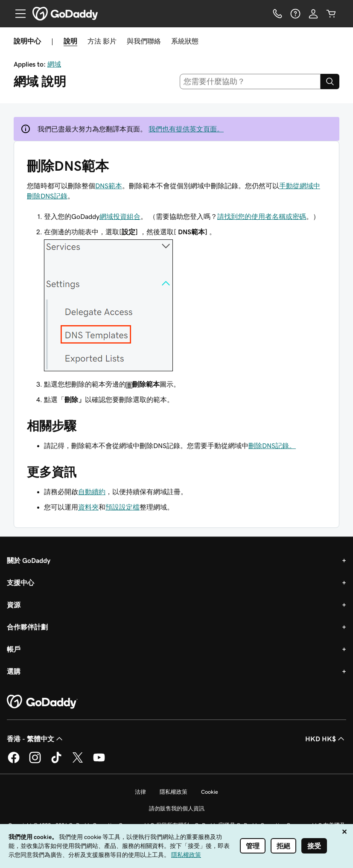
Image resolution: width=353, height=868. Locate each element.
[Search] (330, 82)
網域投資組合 (120, 216)
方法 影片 (102, 41)
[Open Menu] (17, 14)
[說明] (295, 14)
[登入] (313, 14)
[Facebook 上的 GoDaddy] (14, 762)
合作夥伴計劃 (27, 627)
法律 (140, 792)
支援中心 (20, 583)
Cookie (210, 792)
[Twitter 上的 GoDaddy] (78, 762)
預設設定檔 (123, 507)
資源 (14, 605)
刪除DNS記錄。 (272, 446)
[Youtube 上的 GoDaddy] (99, 762)
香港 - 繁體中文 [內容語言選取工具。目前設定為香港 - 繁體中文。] (36, 739)
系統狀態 (185, 41)
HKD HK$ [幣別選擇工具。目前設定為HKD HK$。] (326, 739)
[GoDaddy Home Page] (42, 702)
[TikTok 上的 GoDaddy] (56, 762)
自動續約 (92, 492)
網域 (54, 64)
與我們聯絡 (144, 41)
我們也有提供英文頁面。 (186, 129)
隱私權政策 (174, 792)
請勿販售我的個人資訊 (177, 808)
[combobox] (250, 82)
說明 (70, 41)
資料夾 (88, 507)
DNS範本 (109, 186)
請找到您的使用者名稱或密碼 (262, 216)
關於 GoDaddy (29, 560)
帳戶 (14, 649)
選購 (14, 671)
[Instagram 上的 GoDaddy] (35, 762)
